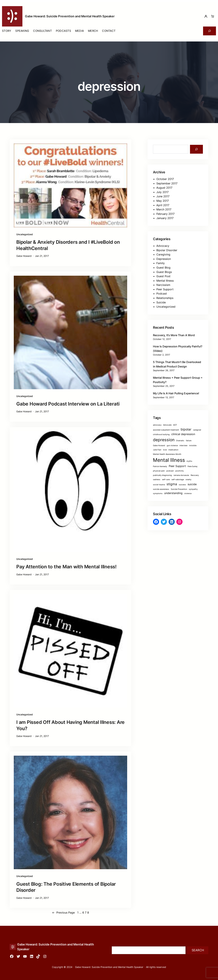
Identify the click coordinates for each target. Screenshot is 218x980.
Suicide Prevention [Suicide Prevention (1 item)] (179, 489)
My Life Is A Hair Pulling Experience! (176, 393)
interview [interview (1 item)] (183, 446)
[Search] (196, 149)
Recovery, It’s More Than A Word (174, 335)
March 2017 (164, 209)
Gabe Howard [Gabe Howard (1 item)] (159, 446)
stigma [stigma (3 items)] (172, 484)
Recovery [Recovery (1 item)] (195, 475)
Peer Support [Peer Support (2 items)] (177, 466)
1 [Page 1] (78, 913)
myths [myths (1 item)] (189, 461)
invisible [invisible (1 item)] (193, 446)
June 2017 (163, 196)
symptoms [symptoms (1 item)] (158, 493)
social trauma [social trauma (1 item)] (159, 485)
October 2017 (165, 179)
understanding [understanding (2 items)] (173, 493)
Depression (164, 259)
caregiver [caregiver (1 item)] (197, 430)
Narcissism (163, 285)
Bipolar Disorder (167, 250)
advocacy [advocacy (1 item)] (157, 425)
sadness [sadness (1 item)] (157, 480)
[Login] (206, 16)
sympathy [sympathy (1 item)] (193, 489)
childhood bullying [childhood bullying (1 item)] (161, 435)
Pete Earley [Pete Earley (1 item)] (193, 466)
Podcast (162, 294)
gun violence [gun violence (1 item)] (172, 446)
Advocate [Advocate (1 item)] (167, 425)
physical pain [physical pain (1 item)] (159, 471)
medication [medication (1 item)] (173, 450)
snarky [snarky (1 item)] (188, 480)
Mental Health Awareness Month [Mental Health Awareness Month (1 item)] (167, 454)
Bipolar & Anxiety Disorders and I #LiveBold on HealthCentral (68, 245)
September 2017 (167, 183)
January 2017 (165, 218)
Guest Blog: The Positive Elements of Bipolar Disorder (66, 887)
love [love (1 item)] (165, 450)
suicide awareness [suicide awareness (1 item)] (161, 489)
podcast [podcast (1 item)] (170, 471)
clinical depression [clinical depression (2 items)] (183, 434)
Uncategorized (25, 234)
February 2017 (165, 214)
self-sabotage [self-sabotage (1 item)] (178, 480)
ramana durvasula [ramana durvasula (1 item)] (181, 475)
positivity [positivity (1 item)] (180, 471)
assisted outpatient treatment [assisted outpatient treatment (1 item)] (166, 430)
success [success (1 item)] (182, 485)
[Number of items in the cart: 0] (213, 16)
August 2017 (164, 188)
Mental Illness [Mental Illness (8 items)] (169, 460)
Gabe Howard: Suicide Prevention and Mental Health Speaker (70, 16)
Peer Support (165, 289)
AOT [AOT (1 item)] (175, 425)
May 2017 (163, 201)
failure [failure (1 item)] (189, 441)
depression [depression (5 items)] (164, 440)
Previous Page (63, 913)
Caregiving (163, 254)
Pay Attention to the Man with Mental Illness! (66, 567)
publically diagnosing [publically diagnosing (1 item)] (162, 475)
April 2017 (163, 205)
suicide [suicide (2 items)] (192, 484)
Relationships (165, 298)
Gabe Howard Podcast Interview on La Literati (68, 404)
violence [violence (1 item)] (188, 493)
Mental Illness (165, 281)
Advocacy (163, 246)
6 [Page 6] (83, 913)
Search (198, 950)
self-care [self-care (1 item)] (166, 480)
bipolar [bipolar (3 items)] (186, 429)
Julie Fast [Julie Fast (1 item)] (157, 450)
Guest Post (163, 276)
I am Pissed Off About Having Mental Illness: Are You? (70, 725)
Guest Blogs (164, 272)
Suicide (161, 302)
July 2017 (162, 192)
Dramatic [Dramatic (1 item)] (180, 441)
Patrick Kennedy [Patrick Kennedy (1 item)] (160, 466)
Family (161, 263)
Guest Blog (163, 268)
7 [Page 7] (86, 913)
